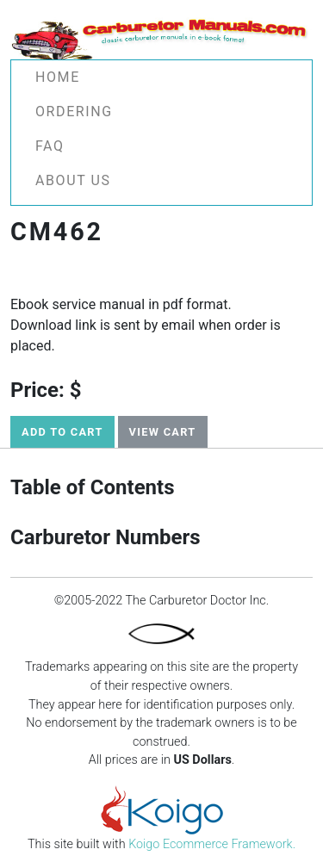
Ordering (74, 112)
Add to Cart (62, 432)
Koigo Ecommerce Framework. (212, 844)
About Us (73, 180)
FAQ (50, 146)
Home (58, 77)
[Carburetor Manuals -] (161, 37)
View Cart (163, 432)
